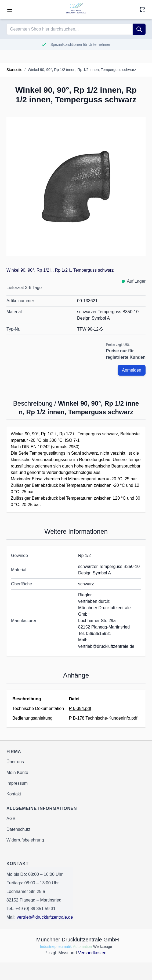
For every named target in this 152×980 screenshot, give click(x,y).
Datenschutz (18, 829)
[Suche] (139, 29)
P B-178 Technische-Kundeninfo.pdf (103, 718)
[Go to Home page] (76, 10)
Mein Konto (17, 773)
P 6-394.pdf (80, 708)
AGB (11, 819)
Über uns (15, 762)
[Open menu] (10, 10)
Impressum (17, 783)
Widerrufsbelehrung (25, 840)
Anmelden (132, 370)
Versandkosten (92, 953)
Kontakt (14, 794)
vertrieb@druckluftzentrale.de (45, 917)
